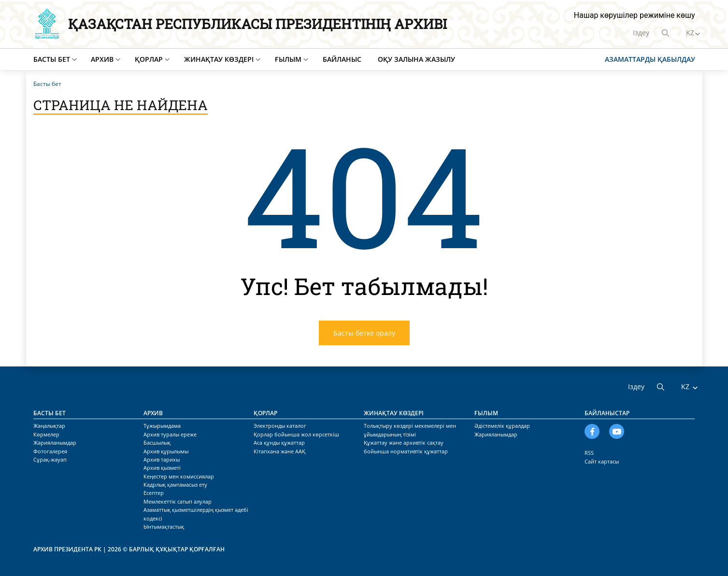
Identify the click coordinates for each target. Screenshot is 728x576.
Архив (102, 59)
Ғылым (288, 59)
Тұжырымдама (162, 426)
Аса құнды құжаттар (279, 443)
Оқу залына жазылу (416, 59)
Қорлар (149, 59)
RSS (589, 453)
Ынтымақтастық (164, 527)
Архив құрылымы (166, 451)
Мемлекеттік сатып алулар (178, 501)
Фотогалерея (50, 451)
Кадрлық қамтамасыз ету (175, 485)
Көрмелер (46, 434)
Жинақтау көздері (219, 59)
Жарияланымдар (55, 443)
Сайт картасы (602, 461)
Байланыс (342, 59)
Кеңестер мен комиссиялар (179, 476)
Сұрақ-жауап (50, 459)
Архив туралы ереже (170, 434)
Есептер (154, 493)
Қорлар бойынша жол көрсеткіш (296, 434)
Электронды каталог (280, 426)
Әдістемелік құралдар (502, 426)
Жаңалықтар (49, 426)
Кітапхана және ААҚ (279, 451)
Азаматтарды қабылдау (650, 59)
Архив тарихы (162, 459)
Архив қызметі (162, 468)
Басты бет (52, 59)
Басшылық (157, 443)
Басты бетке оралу (364, 333)
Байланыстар (607, 413)
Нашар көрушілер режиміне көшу (635, 15)
